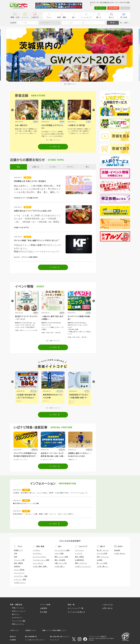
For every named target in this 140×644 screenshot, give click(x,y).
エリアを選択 (23, 23)
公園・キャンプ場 (61, 563)
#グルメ (45, 401)
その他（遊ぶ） (60, 566)
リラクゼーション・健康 (41, 560)
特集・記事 (15, 17)
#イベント (72, 401)
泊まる (111, 17)
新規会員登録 (113, 8)
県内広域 (60, 391)
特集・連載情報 (16, 605)
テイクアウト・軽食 (21, 576)
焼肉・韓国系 (18, 563)
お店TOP (35, 17)
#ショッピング (54, 330)
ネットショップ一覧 (76, 608)
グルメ (49, 17)
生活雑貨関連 (79, 560)
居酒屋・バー (18, 550)
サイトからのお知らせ (76, 612)
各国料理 (17, 566)
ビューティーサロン (39, 557)
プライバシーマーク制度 (96, 636)
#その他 (18, 330)
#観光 (18, 401)
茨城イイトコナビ (18, 608)
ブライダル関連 (102, 553)
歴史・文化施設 (60, 560)
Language (125, 8)
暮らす (99, 17)
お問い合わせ (108, 608)
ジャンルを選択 (68, 23)
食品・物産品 (79, 557)
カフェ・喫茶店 (19, 570)
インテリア (79, 553)
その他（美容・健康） (40, 566)
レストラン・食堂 (20, 579)
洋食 (16, 553)
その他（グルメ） (20, 583)
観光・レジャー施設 (61, 557)
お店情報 (43, 608)
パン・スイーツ (19, 573)
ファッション (79, 550)
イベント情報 (45, 605)
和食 (16, 557)
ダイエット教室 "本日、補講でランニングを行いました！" (37, 241)
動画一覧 (71, 605)
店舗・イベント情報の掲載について (54, 630)
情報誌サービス (31, 630)
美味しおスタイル (18, 624)
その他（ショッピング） (83, 566)
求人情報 (124, 17)
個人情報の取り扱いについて (60, 637)
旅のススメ (16, 614)
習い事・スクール (103, 550)
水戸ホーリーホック (19, 611)
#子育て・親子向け (81, 333)
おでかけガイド (17, 618)
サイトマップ (54, 640)
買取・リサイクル (81, 563)
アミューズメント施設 (62, 550)
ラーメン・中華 (19, 560)
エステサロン (37, 553)
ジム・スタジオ (38, 563)
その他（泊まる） (120, 553)
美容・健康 (62, 17)
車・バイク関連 (102, 563)
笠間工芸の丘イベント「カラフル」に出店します (33, 211)
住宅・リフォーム (103, 557)
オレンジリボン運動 (19, 621)
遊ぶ (74, 17)
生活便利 (100, 560)
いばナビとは (108, 605)
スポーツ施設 (59, 553)
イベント (25, 17)
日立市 (34, 391)
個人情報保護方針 (31, 637)
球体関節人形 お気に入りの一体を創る (30, 181)
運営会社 (13, 637)
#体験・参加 (45, 330)
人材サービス (14, 630)
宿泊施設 (117, 550)
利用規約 (13, 640)
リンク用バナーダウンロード (35, 640)
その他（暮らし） (103, 566)
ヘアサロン (37, 550)
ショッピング (86, 17)
